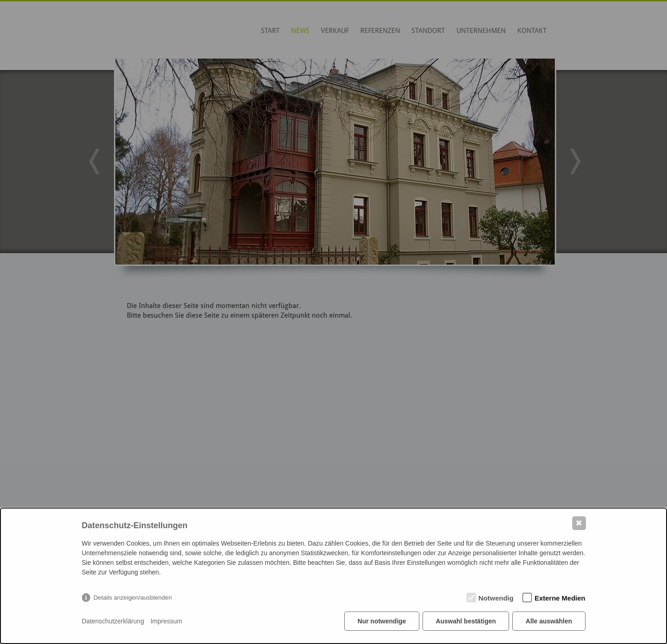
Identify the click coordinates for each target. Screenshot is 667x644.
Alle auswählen (549, 621)
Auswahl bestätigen (466, 621)
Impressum (166, 621)
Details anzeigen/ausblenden (133, 598)
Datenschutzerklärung (113, 621)
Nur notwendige (382, 621)
